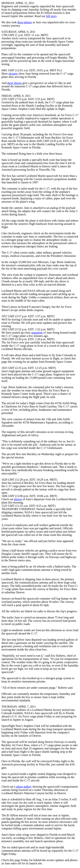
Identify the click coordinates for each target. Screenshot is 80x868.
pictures (13, 74)
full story (51, 16)
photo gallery (24, 787)
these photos (25, 22)
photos (18, 499)
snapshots (37, 333)
